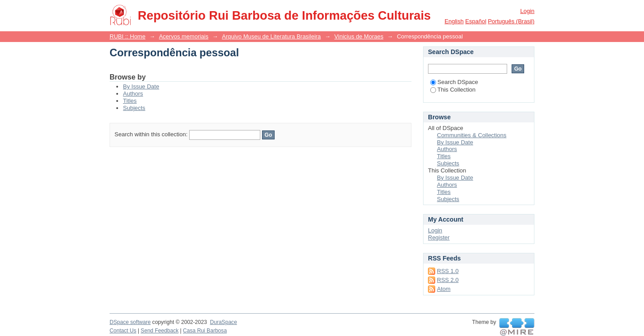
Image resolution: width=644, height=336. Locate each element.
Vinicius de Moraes (359, 36)
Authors (133, 94)
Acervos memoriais (184, 36)
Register (439, 237)
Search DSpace (454, 82)
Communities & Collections (472, 135)
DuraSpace (223, 322)
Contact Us (123, 331)
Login (527, 11)
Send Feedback (160, 331)
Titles (130, 101)
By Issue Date (141, 86)
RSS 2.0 (448, 280)
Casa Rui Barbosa (205, 331)
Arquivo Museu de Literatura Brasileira (271, 36)
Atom (444, 289)
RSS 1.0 (448, 271)
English (454, 21)
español (476, 21)
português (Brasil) (511, 21)
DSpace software (130, 322)
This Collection (453, 90)
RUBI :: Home (127, 36)
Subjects (134, 108)
